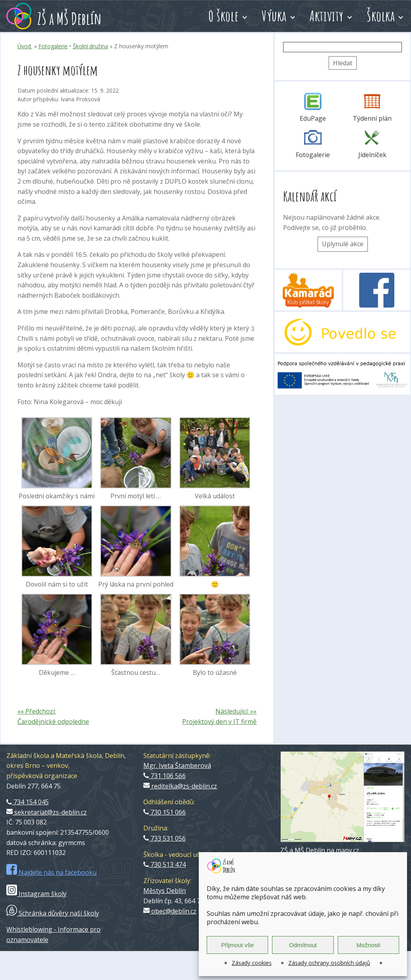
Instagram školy (36, 894)
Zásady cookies (252, 963)
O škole (224, 16)
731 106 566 (165, 776)
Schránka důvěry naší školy (53, 913)
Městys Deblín (165, 891)
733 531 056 (165, 838)
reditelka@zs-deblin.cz (180, 786)
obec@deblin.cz (170, 911)
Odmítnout (303, 945)
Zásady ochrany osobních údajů (329, 963)
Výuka (274, 16)
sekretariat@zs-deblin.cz (47, 812)
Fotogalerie (53, 46)
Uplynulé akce (343, 244)
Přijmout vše (237, 945)
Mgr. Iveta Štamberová (177, 765)
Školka (381, 16)
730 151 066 (165, 812)
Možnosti (368, 945)
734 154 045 (28, 802)
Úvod (25, 46)
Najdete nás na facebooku (51, 872)
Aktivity (327, 16)
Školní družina (90, 46)
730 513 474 (165, 864)
